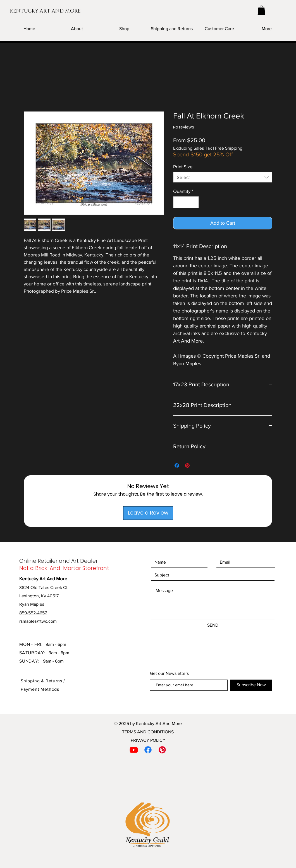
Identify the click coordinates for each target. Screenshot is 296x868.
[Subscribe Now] (251, 685)
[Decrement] (178, 202)
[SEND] (213, 625)
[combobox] (223, 177)
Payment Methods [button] (40, 689)
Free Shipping (229, 148)
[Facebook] (148, 750)
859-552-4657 (33, 613)
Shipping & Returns (41, 681)
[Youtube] (134, 750)
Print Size (183, 167)
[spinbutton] (186, 202)
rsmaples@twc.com (38, 621)
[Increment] (194, 202)
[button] (261, 10)
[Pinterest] (162, 750)
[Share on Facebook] (177, 465)
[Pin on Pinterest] (187, 465)
